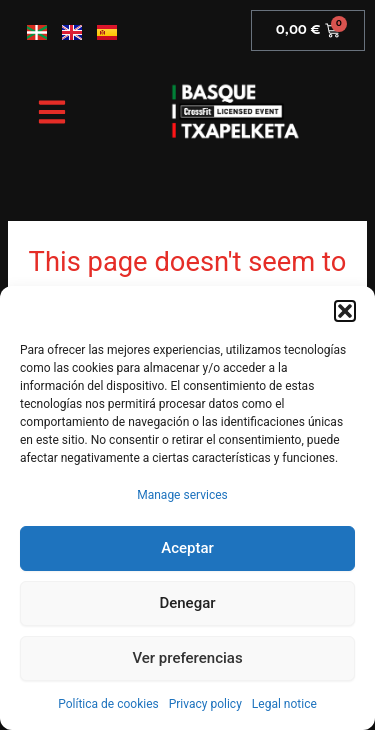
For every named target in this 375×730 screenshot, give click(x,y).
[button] (345, 311)
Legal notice (284, 704)
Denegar (187, 603)
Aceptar (187, 548)
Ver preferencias (187, 658)
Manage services (182, 495)
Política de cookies (108, 704)
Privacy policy (205, 704)
